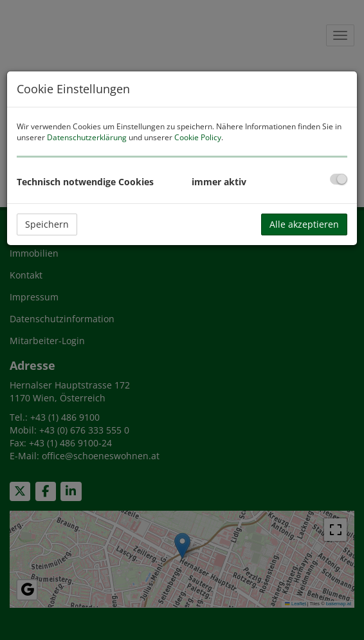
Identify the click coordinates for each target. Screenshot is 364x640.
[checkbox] (339, 179)
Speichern (47, 224)
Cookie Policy (198, 137)
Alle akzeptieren (304, 224)
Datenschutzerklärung (87, 137)
